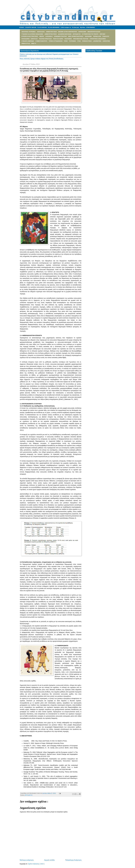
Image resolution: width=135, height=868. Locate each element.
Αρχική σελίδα (49, 860)
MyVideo (83, 27)
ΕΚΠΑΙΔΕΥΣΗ (29, 795)
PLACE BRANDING (54, 27)
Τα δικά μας (75, 27)
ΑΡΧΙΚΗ (22, 27)
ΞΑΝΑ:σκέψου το (66, 27)
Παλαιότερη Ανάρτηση (73, 860)
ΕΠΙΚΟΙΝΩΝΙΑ (91, 27)
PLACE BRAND (42, 27)
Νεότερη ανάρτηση (27, 860)
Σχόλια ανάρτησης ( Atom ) (36, 864)
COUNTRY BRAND (31, 27)
